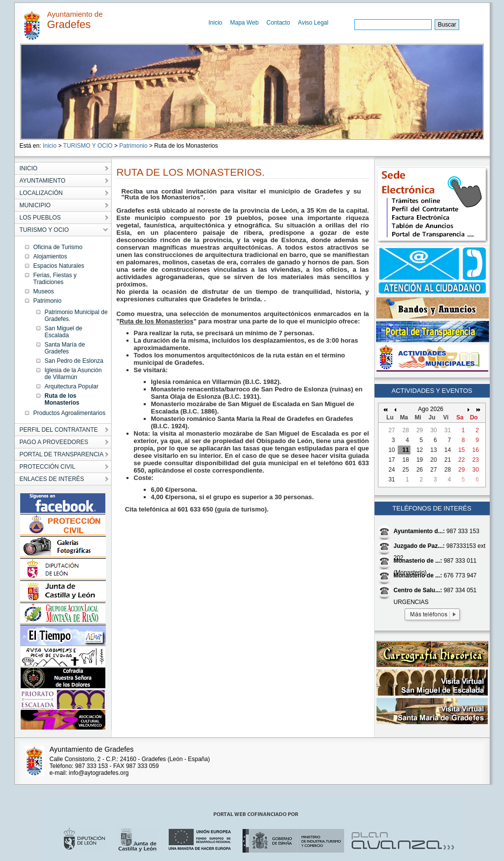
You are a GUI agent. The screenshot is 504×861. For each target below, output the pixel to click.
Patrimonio (133, 146)
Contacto (278, 23)
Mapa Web (245, 23)
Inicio (216, 23)
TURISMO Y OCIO (88, 146)
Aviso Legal (313, 23)
